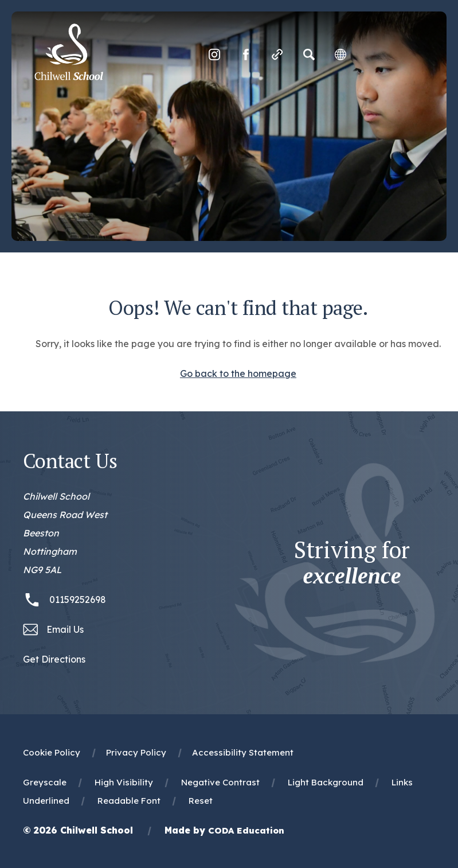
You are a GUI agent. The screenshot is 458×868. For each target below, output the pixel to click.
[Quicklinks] (277, 55)
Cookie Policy (52, 752)
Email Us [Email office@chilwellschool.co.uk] (65, 629)
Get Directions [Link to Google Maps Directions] (54, 659)
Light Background (326, 782)
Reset (201, 801)
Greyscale (45, 782)
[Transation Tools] (340, 55)
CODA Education (246, 830)
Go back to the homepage (238, 373)
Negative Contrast (220, 782)
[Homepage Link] (69, 77)
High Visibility (124, 782)
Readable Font (129, 801)
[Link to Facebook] (246, 55)
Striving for (352, 563)
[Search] (309, 55)
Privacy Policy (136, 752)
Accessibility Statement (243, 752)
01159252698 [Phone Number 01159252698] (78, 600)
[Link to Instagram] (214, 55)
